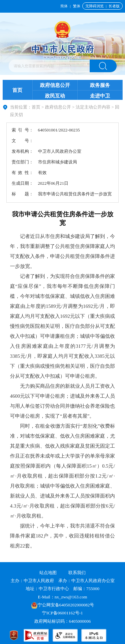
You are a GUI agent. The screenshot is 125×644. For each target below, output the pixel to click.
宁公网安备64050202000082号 (63, 605)
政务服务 (100, 85)
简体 (64, 6)
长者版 (114, 6)
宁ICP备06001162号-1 (63, 613)
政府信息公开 (55, 85)
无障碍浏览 (94, 6)
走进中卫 (100, 96)
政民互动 (55, 96)
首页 (17, 90)
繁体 (77, 6)
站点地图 (48, 573)
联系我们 (77, 573)
